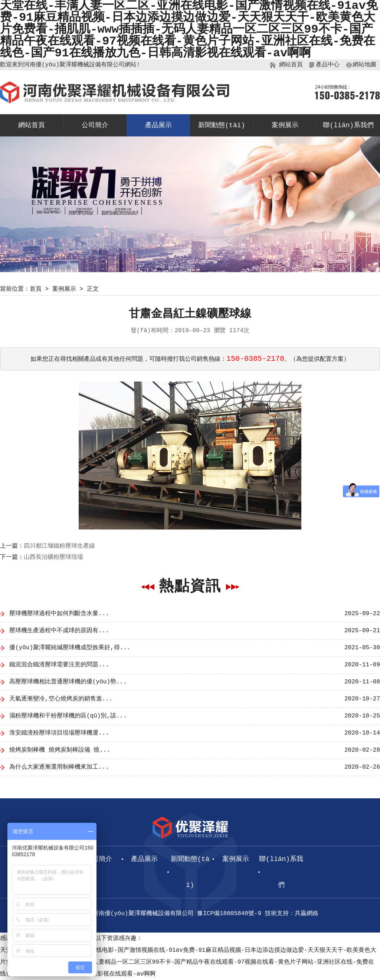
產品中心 (328, 65)
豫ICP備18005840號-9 (229, 914)
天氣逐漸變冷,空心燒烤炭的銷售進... (61, 699)
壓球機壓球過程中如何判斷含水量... (59, 614)
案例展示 (285, 125)
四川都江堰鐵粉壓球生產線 (59, 546)
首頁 (36, 289)
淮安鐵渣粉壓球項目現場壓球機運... (59, 733)
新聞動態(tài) (222, 125)
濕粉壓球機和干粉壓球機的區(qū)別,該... (68, 716)
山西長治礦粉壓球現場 (53, 557)
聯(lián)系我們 (348, 125)
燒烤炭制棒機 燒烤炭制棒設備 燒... (60, 750)
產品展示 (158, 125)
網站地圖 (364, 65)
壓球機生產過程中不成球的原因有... (59, 631)
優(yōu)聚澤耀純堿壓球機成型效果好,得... (70, 648)
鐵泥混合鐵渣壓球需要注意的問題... (59, 665)
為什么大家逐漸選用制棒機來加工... (59, 767)
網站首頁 (291, 65)
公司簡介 (95, 125)
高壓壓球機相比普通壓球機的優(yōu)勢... (68, 682)
